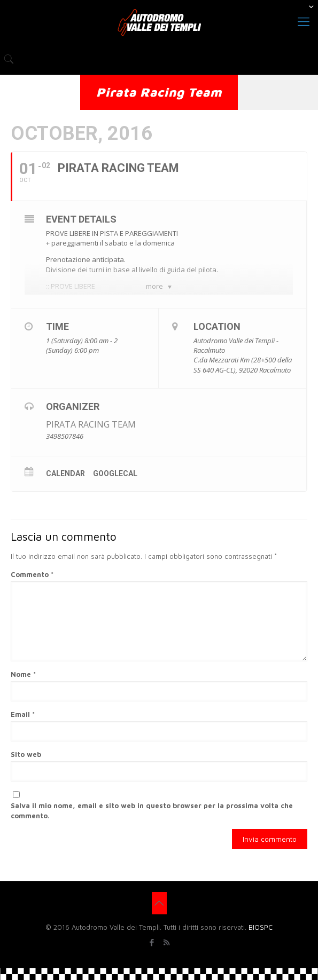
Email (23, 714)
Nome (23, 674)
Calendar (65, 473)
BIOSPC (261, 927)
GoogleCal (115, 473)
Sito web (26, 754)
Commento (32, 574)
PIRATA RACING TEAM (91, 424)
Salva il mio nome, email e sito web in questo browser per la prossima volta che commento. (152, 811)
